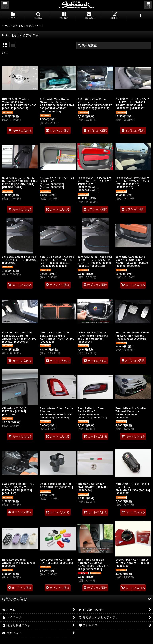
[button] (5, 5)
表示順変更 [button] (87, 45)
